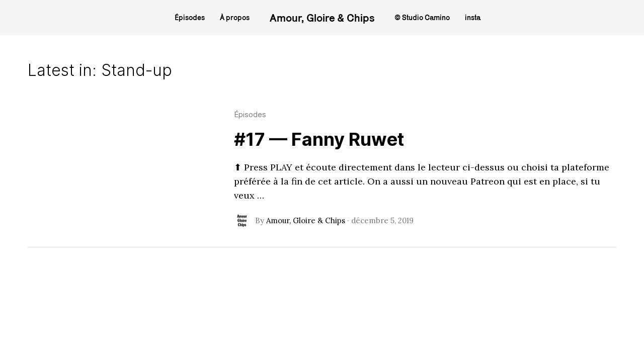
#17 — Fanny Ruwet (319, 139)
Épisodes (250, 114)
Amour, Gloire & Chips (322, 18)
